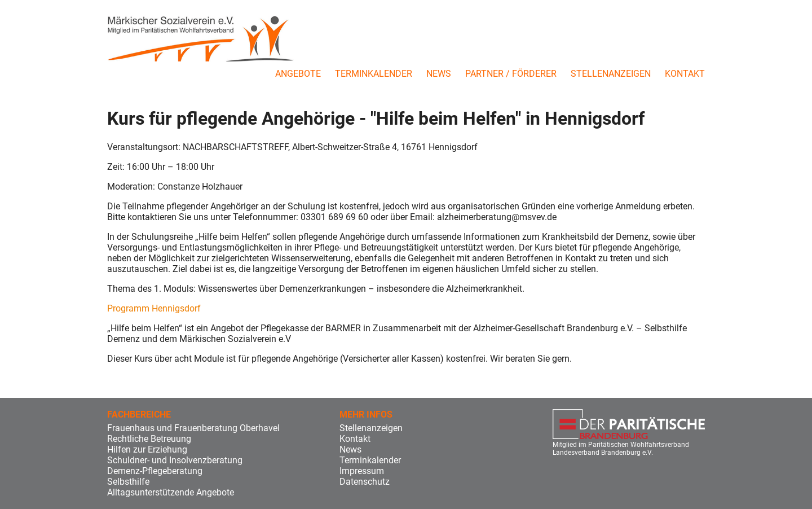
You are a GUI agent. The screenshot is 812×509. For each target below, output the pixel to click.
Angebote (298, 74)
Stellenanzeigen (611, 74)
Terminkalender (374, 74)
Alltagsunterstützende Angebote (171, 492)
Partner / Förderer (511, 74)
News (439, 74)
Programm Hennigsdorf (154, 308)
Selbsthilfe (128, 482)
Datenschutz (365, 482)
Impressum (362, 471)
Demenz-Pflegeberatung (155, 471)
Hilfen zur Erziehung (147, 449)
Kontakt (685, 74)
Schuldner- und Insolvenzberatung (175, 460)
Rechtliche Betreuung (149, 439)
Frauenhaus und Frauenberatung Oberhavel (193, 428)
